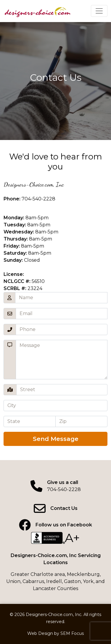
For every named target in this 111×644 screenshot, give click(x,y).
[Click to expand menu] (99, 11)
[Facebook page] (55, 525)
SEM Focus (72, 633)
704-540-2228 (38, 199)
